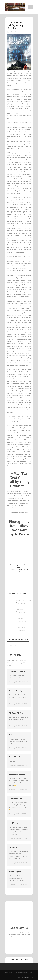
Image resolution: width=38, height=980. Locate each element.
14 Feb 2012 (13, 32)
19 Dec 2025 (22, 612)
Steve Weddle (15, 757)
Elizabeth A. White (14, 646)
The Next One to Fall (18, 417)
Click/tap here (16, 932)
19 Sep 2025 (22, 631)
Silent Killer (20, 628)
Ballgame (19, 609)
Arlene (12, 735)
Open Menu (31, 7)
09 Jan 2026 (22, 603)
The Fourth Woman (23, 600)
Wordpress (29, 977)
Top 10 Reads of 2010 (19, 393)
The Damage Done (19, 94)
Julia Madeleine (16, 799)
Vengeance (20, 618)
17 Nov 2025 (22, 621)
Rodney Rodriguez (17, 691)
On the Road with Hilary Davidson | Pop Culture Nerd (17, 663)
